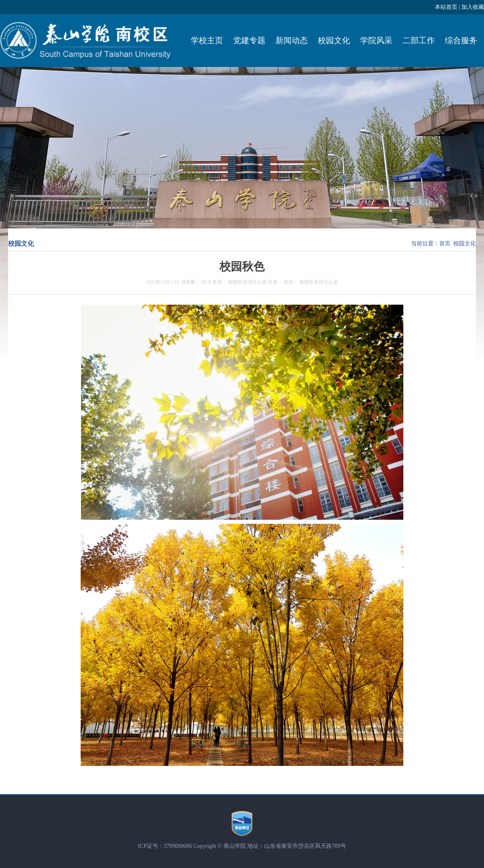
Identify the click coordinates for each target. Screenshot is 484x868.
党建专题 (249, 40)
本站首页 (446, 7)
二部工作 (419, 40)
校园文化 (334, 40)
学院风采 (376, 40)
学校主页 (207, 40)
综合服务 (461, 40)
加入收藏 (473, 7)
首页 (445, 244)
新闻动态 (292, 40)
